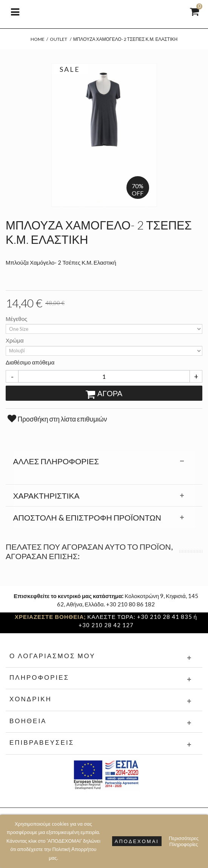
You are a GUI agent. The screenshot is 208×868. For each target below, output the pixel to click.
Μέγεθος (17, 319)
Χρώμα (15, 340)
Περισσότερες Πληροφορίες (184, 841)
